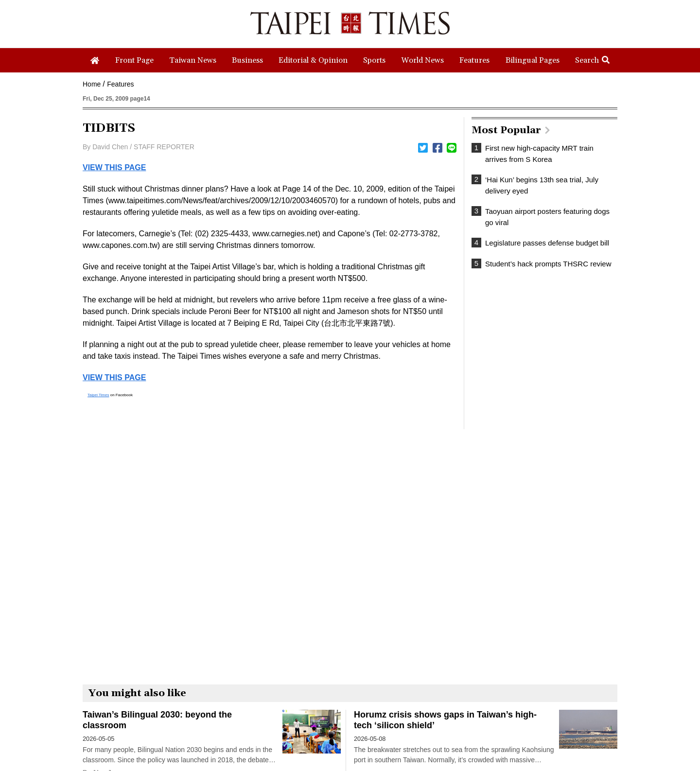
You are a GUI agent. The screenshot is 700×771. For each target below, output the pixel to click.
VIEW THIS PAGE (114, 167)
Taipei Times (98, 395)
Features (120, 84)
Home (92, 84)
